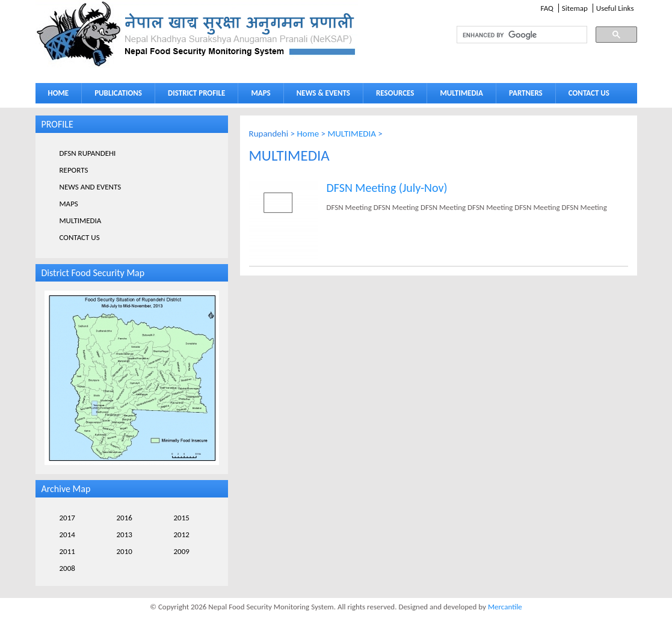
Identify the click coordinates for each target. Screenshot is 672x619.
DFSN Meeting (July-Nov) (387, 188)
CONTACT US (589, 93)
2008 (67, 568)
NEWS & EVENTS (323, 93)
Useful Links (615, 8)
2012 (182, 534)
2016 (125, 518)
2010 (125, 551)
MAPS (260, 93)
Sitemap (575, 8)
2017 (67, 518)
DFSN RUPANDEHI (88, 153)
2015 (182, 518)
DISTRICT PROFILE (196, 93)
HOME (59, 93)
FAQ (547, 8)
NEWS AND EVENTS (91, 187)
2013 (125, 534)
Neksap (197, 34)
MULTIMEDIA (461, 93)
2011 (67, 551)
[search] (511, 35)
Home (308, 134)
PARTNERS (526, 93)
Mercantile (505, 607)
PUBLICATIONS (118, 93)
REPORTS (74, 170)
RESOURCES (395, 93)
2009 (182, 551)
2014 (67, 534)
